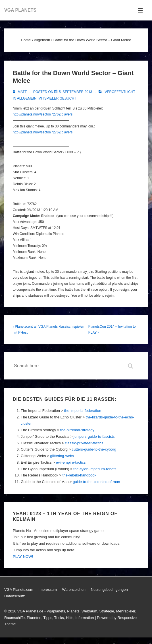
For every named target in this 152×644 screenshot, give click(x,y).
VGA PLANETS (20, 10)
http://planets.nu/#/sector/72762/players (43, 114)
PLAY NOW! (23, 557)
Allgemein (27, 98)
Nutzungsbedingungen (109, 590)
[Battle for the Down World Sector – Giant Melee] (75, 92)
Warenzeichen (74, 590)
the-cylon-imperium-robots (95, 469)
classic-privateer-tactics (84, 443)
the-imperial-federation (83, 411)
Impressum (48, 590)
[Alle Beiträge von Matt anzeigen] (20, 92)
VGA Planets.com (19, 590)
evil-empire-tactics (71, 462)
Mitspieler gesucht (57, 98)
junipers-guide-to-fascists (94, 436)
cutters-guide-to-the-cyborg (94, 449)
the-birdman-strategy (77, 430)
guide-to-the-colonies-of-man (96, 482)
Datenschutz (14, 596)
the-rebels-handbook (79, 475)
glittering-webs (62, 456)
